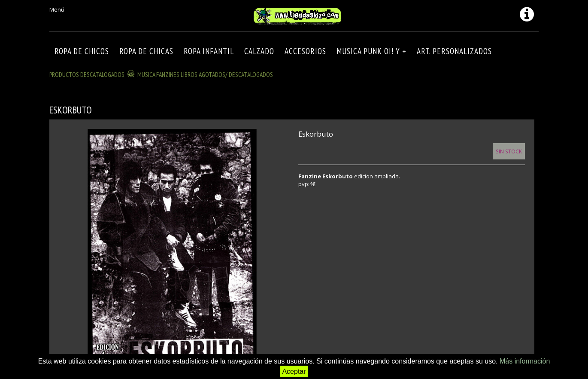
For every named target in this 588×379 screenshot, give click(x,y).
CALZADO (259, 51)
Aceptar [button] (294, 371)
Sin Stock (509, 151)
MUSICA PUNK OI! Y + (371, 51)
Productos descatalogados (87, 74)
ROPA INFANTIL (209, 51)
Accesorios (305, 51)
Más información (525, 361)
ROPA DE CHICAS (146, 51)
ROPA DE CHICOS (82, 51)
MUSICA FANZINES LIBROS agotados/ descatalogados (205, 74)
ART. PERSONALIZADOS (454, 51)
